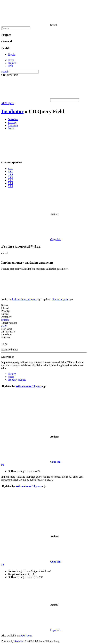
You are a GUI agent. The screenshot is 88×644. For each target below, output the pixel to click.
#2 (3, 565)
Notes (11, 377)
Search (5, 72)
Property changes (17, 380)
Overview (13, 119)
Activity (12, 122)
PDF (23, 636)
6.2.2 (10, 186)
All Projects (8, 103)
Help (10, 66)
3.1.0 (4, 326)
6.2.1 (10, 183)
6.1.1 (10, 174)
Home (11, 60)
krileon (16, 300)
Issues (11, 128)
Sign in (12, 54)
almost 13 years (28, 300)
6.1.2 (10, 177)
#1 (3, 465)
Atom (29, 636)
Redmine (19, 641)
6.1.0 (10, 172)
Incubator (12, 111)
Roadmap (13, 125)
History (12, 374)
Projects (12, 63)
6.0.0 (10, 169)
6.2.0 (10, 180)
